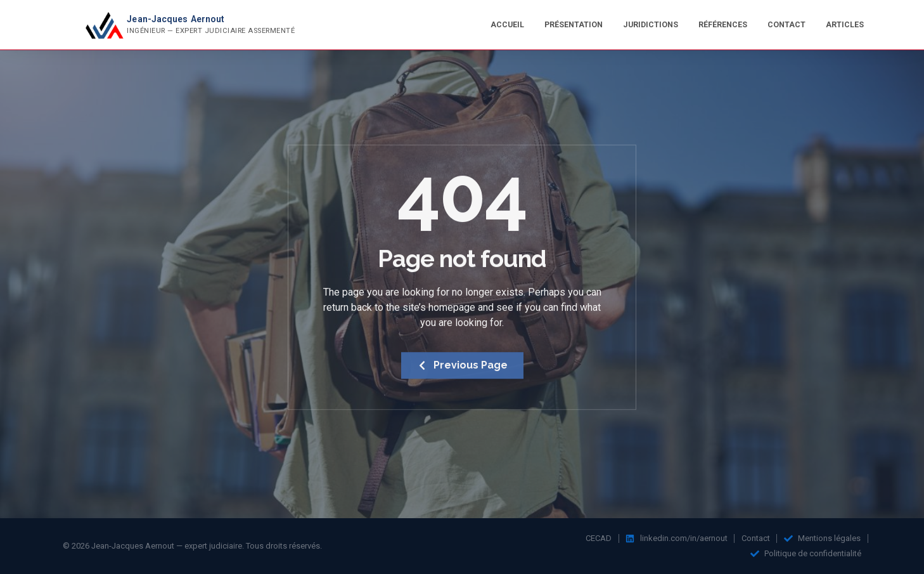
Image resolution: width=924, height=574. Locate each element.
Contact (786, 24)
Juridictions (651, 24)
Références (723, 24)
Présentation (574, 24)
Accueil (507, 24)
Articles (845, 24)
